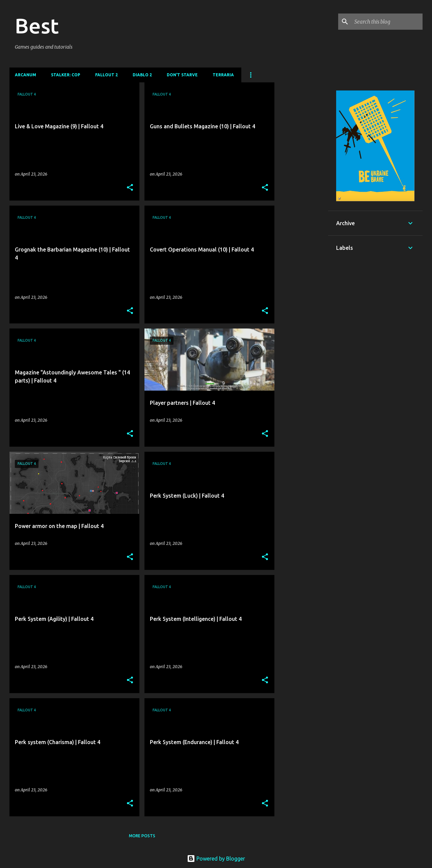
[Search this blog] (387, 22)
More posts (142, 836)
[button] (130, 188)
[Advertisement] (301, 184)
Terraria (223, 75)
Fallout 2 (106, 75)
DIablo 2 (142, 75)
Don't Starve (182, 75)
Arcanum (25, 75)
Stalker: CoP (66, 75)
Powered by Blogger (216, 859)
